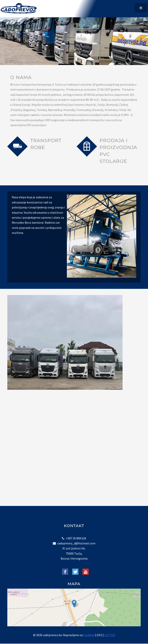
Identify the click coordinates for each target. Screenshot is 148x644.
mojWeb (89, 635)
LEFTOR (110, 635)
